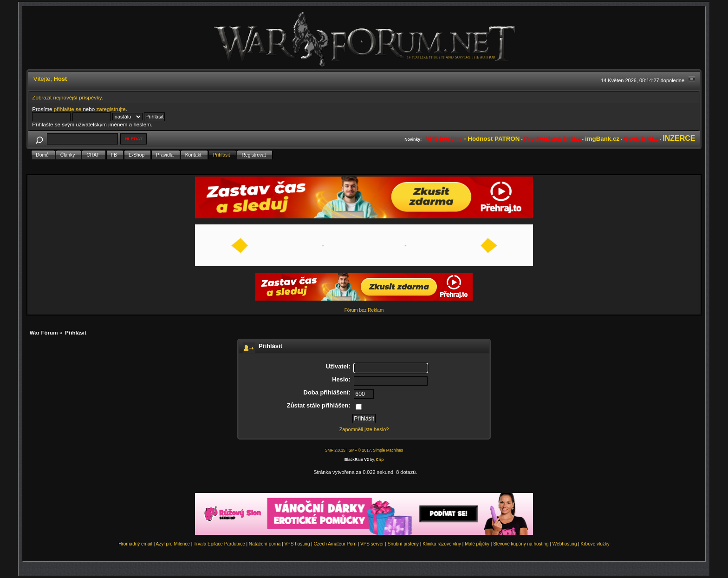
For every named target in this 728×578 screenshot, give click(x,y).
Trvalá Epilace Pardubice (219, 544)
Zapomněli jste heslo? (364, 429)
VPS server (372, 544)
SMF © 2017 (360, 450)
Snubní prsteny (403, 544)
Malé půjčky (477, 544)
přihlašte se (68, 109)
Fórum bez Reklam (364, 310)
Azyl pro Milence (173, 544)
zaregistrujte (111, 109)
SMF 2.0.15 (335, 450)
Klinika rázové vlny (442, 544)
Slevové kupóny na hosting (521, 544)
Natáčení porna (265, 544)
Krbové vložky (595, 544)
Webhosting (565, 544)
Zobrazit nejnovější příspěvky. (68, 97)
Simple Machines (388, 450)
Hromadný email (135, 544)
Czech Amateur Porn (335, 544)
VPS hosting (297, 544)
